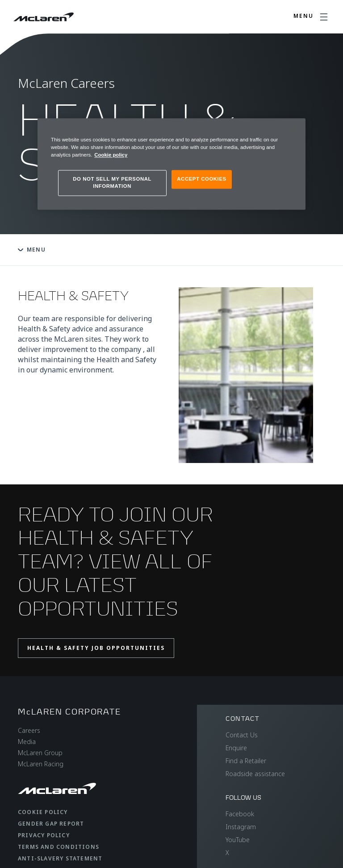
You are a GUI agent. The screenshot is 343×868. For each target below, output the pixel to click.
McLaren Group (40, 753)
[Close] (293, 129)
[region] (171, 164)
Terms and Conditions (59, 847)
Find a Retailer (246, 761)
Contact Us (242, 735)
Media (27, 742)
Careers (29, 730)
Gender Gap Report (51, 824)
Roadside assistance (255, 774)
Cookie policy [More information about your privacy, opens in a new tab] (111, 155)
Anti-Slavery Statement (60, 858)
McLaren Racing (41, 764)
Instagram (241, 827)
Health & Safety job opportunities (96, 648)
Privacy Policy (44, 835)
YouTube (238, 840)
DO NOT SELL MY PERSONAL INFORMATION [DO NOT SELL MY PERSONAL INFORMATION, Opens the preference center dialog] (112, 182)
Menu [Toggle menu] (32, 250)
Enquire (236, 748)
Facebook (240, 814)
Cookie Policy (43, 812)
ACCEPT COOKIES (201, 179)
